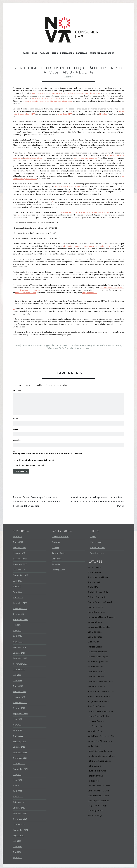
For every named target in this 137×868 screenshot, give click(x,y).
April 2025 (18, 590)
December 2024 (20, 601)
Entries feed (96, 540)
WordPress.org (97, 552)
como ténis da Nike (102, 246)
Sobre (26, 53)
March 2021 (18, 795)
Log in (93, 535)
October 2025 (19, 568)
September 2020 (20, 828)
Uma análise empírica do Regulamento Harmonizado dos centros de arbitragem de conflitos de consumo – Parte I (98, 500)
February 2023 (19, 690)
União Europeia (66, 348)
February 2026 (19, 546)
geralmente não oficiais (33, 158)
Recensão (56, 563)
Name (16, 415)
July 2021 (17, 773)
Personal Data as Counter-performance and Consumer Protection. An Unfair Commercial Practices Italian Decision (40, 500)
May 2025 (17, 585)
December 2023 (20, 657)
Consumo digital (88, 345)
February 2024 (19, 646)
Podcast (45, 53)
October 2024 (19, 612)
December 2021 (20, 751)
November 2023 (20, 662)
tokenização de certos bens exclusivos (78, 246)
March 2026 (18, 540)
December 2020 (20, 812)
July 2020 (17, 839)
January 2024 (19, 651)
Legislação (57, 557)
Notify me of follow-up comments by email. (35, 458)
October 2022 (19, 707)
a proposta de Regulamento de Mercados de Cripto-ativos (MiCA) (83, 212)
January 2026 (19, 552)
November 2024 (20, 607)
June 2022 (17, 718)
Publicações (67, 53)
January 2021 (19, 806)
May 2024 (17, 629)
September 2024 (20, 618)
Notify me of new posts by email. (30, 463)
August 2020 (19, 834)
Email (16, 426)
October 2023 (19, 668)
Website (17, 438)
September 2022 (20, 712)
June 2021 (17, 779)
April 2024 (18, 635)
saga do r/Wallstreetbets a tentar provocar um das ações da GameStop (66, 93)
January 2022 (19, 745)
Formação (82, 53)
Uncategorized (58, 568)
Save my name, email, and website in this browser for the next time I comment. (48, 451)
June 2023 (17, 679)
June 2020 (17, 845)
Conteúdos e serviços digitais (109, 345)
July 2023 (17, 673)
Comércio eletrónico (70, 345)
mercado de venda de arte (26, 293)
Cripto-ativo (52, 348)
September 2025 (20, 574)
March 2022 (18, 734)
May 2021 (17, 784)
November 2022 (20, 701)
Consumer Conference (102, 53)
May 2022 (17, 723)
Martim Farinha (35, 345)
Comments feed (98, 546)
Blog (35, 53)
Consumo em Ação (60, 535)
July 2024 (17, 623)
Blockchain (56, 345)
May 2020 (17, 850)
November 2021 (20, 756)
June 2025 (17, 579)
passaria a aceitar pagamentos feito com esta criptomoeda (48, 101)
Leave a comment (82, 348)
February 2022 (19, 740)
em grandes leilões (90, 293)
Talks (55, 53)
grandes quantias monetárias (85, 158)
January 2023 (19, 695)
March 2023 (18, 684)
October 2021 (19, 762)
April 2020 (18, 856)
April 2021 (18, 790)
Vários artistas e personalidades (68, 186)
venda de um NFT (64, 114)
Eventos (55, 546)
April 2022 (18, 729)
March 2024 (18, 640)
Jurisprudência (58, 552)
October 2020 (19, 823)
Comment (18, 390)
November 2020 (20, 817)
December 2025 (20, 557)
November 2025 (20, 563)
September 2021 (20, 767)
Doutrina (69, 77)
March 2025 (18, 596)
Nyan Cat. (103, 114)
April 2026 (18, 535)
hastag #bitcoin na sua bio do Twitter (46, 98)
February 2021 (19, 801)
